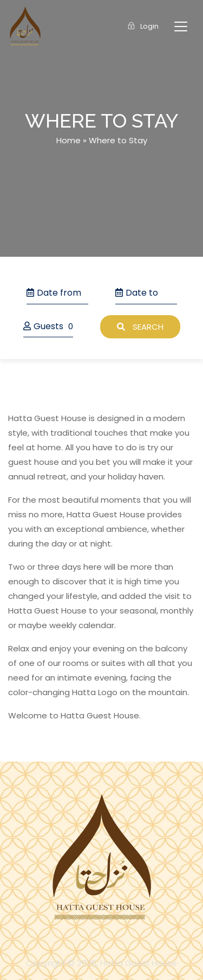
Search (140, 327)
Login (143, 26)
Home (68, 140)
